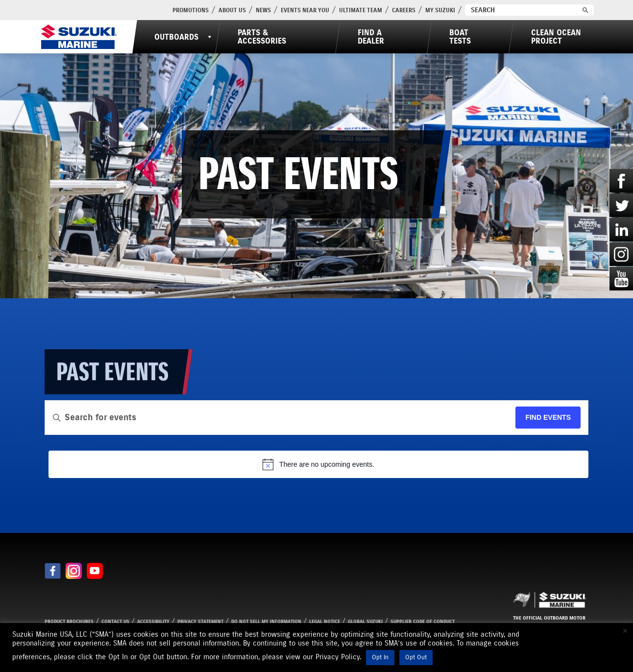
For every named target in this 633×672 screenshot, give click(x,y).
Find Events (548, 417)
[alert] (318, 464)
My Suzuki (440, 10)
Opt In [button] (380, 657)
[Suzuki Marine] (79, 37)
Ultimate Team (361, 10)
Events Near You (305, 10)
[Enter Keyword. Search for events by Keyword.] (280, 418)
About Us (232, 10)
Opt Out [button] (416, 657)
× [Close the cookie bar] (625, 631)
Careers (404, 10)
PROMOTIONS (191, 10)
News (263, 10)
